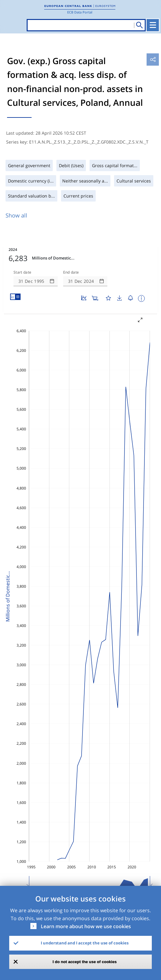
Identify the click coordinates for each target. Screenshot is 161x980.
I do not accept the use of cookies (85, 962)
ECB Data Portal (80, 12)
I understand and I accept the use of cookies (85, 943)
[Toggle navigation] (153, 25)
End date (71, 272)
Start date (22, 272)
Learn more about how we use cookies (86, 926)
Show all (16, 215)
